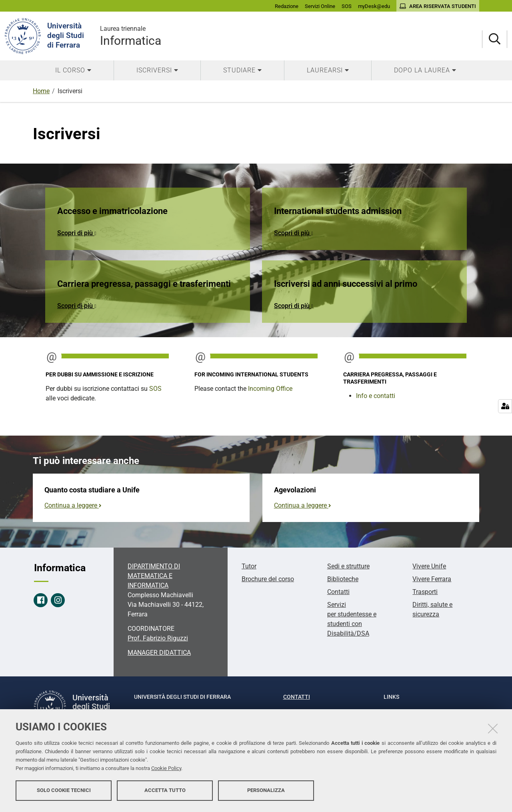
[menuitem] (73, 70)
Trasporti (425, 592)
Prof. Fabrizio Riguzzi (158, 638)
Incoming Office (270, 389)
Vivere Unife (429, 566)
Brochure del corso (268, 579)
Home (41, 91)
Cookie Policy (166, 769)
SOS (155, 389)
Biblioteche (343, 579)
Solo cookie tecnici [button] (64, 791)
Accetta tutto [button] (165, 791)
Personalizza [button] (266, 791)
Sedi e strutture (348, 566)
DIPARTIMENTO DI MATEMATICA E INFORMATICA (154, 576)
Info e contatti (376, 396)
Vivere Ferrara (432, 579)
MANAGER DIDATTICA (159, 653)
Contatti (338, 592)
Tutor (249, 566)
